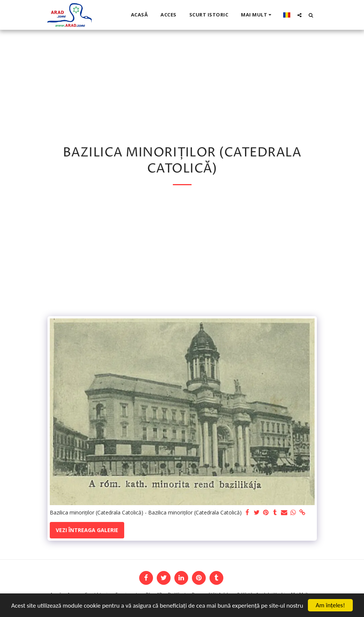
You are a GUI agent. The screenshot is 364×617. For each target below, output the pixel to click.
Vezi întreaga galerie (87, 530)
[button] (299, 15)
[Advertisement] (182, 256)
